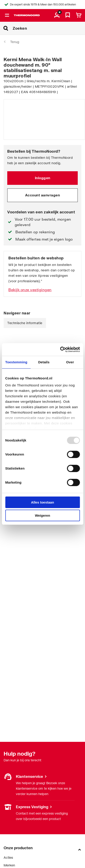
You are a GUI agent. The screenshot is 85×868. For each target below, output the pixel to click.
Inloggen (43, 178)
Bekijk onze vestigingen (30, 290)
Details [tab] (44, 362)
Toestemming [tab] (16, 362)
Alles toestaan (43, 502)
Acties (8, 857)
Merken (9, 865)
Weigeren (42, 515)
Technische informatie (25, 323)
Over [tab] (70, 362)
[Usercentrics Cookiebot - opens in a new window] (61, 350)
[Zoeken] (49, 28)
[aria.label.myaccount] (57, 15)
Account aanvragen (43, 195)
